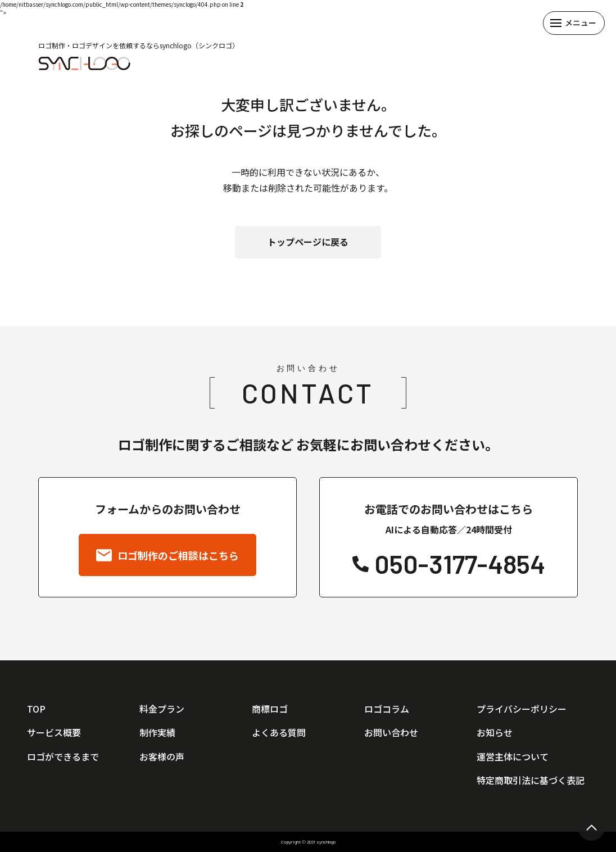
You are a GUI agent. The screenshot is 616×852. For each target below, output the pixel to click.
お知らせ (495, 732)
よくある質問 (279, 732)
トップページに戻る (308, 242)
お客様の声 (162, 756)
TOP (36, 709)
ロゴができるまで (63, 756)
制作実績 (157, 732)
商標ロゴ (270, 709)
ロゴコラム (387, 709)
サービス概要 (54, 732)
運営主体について (513, 756)
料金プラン (162, 709)
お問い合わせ (391, 732)
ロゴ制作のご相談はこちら (167, 555)
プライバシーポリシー (522, 709)
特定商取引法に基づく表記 (531, 780)
